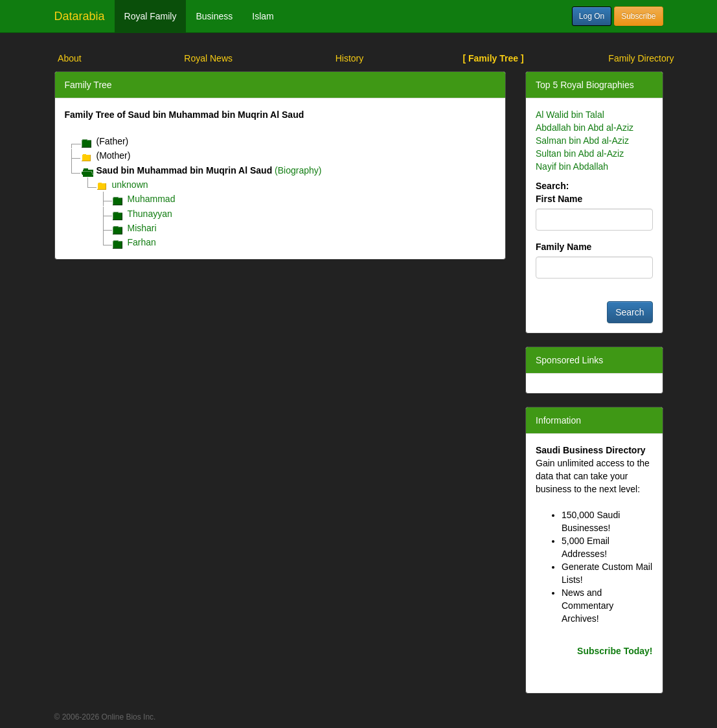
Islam (263, 16)
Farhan (142, 242)
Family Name (563, 247)
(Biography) (298, 170)
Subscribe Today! (615, 651)
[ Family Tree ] (493, 58)
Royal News (208, 58)
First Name (559, 199)
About (70, 58)
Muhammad (152, 199)
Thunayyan (150, 214)
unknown (130, 185)
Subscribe (638, 16)
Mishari (142, 228)
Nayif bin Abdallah (572, 166)
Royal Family (151, 16)
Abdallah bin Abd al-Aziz (585, 128)
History (350, 58)
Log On (592, 16)
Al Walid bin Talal (570, 115)
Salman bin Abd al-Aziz (582, 141)
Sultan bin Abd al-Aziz (580, 154)
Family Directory (641, 58)
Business (214, 16)
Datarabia (80, 16)
